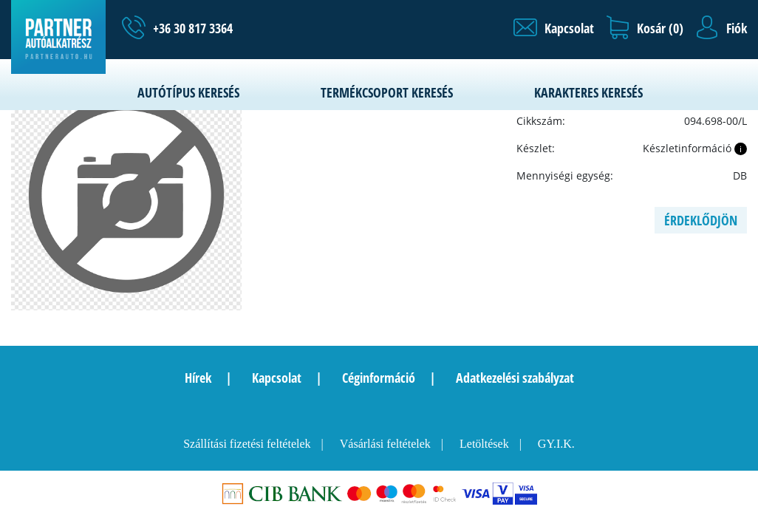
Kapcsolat (277, 378)
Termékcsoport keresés (387, 92)
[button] (554, 28)
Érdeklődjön (701, 220)
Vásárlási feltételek (385, 444)
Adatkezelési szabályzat (515, 378)
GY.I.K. (556, 444)
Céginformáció (379, 378)
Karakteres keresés (588, 92)
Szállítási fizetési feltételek (247, 444)
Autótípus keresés (188, 92)
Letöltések (484, 444)
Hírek (198, 378)
